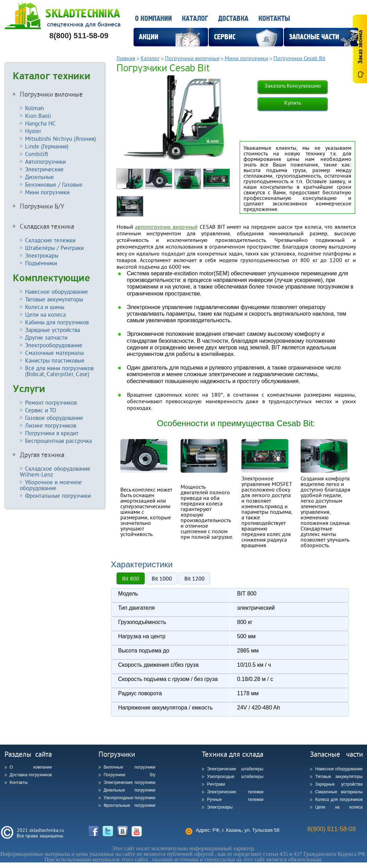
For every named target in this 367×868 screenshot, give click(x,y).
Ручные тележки (235, 800)
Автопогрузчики (45, 161)
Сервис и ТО (41, 410)
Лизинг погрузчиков (51, 425)
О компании (153, 19)
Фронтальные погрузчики (58, 496)
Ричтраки (216, 784)
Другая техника (42, 455)
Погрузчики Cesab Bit (299, 58)
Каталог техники (52, 76)
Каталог (195, 19)
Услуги (29, 389)
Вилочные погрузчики (130, 767)
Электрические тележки (235, 792)
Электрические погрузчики (130, 782)
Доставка (233, 19)
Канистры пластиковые (55, 360)
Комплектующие (51, 278)
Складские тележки (50, 240)
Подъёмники (41, 263)
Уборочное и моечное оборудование (51, 485)
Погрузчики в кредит (52, 433)
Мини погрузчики (47, 192)
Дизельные (39, 177)
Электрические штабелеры (235, 769)
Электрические (44, 169)
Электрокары (42, 255)
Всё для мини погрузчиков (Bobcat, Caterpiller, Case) (57, 371)
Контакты (274, 19)
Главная (126, 58)
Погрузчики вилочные (51, 94)
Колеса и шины (45, 307)
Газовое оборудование (54, 418)
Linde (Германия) (47, 146)
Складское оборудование (55, 471)
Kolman (34, 108)
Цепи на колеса (45, 314)
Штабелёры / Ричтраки (54, 248)
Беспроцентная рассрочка (58, 441)
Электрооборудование (54, 345)
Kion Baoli (38, 116)
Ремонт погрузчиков (51, 402)
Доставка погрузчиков (31, 775)
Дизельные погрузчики (130, 790)
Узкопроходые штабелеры (235, 777)
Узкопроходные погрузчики (130, 798)
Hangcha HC (40, 123)
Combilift (37, 154)
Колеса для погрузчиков (339, 800)
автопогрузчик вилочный (166, 227)
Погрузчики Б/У (42, 206)
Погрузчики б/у (130, 775)
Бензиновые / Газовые (54, 184)
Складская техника (47, 226)
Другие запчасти (46, 337)
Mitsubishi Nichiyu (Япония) (61, 139)
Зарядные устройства (53, 330)
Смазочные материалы (54, 353)
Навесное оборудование (57, 291)
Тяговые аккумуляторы (54, 299)
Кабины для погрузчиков (57, 322)
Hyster (33, 131)
